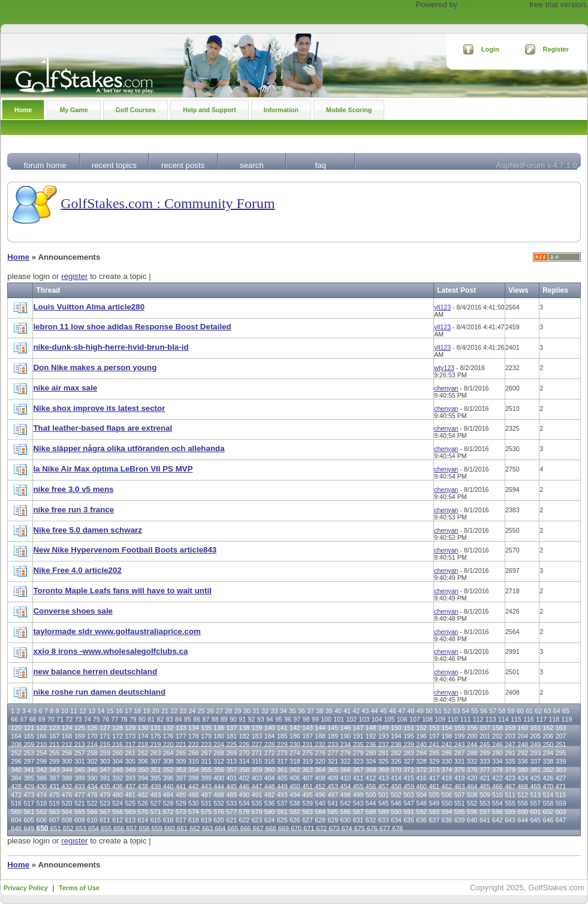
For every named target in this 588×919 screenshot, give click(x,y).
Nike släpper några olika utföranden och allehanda (129, 448)
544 (371, 803)
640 (472, 820)
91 (242, 719)
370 (396, 770)
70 (51, 719)
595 (460, 812)
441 (181, 786)
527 (156, 803)
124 (67, 728)
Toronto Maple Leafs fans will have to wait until (122, 591)
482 (143, 795)
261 (130, 753)
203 (510, 736)
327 (409, 761)
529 (181, 803)
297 (29, 761)
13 (92, 711)
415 (409, 778)
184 (270, 736)
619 (206, 820)
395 (156, 778)
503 (409, 795)
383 (561, 770)
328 (421, 761)
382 (548, 770)
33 (274, 711)
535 (257, 803)
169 (80, 736)
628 (320, 820)
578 (245, 812)
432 (67, 786)
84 (179, 719)
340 (16, 770)
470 (548, 786)
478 (92, 795)
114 (503, 719)
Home (23, 110)
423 (510, 778)
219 (156, 744)
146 (346, 728)
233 (333, 744)
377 (485, 770)
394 (143, 778)
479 (105, 795)
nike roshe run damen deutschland (99, 692)
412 (371, 778)
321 (333, 761)
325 (384, 761)
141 (282, 728)
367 (358, 770)
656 (119, 828)
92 (252, 719)
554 (497, 803)
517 (29, 803)
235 (358, 744)
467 (510, 786)
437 (130, 786)
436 (117, 786)
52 (447, 711)
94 (270, 719)
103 (364, 719)
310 (194, 761)
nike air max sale (65, 388)
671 (309, 828)
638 (447, 820)
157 (485, 728)
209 (29, 744)
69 (42, 719)
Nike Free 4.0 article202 (77, 570)
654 (94, 828)
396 (168, 778)
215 (105, 744)
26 (210, 711)
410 (346, 778)
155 (460, 728)
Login (490, 49)
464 (472, 786)
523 (105, 803)
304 (117, 761)
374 (447, 770)
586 (346, 812)
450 (295, 786)
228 (270, 744)
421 (485, 778)
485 (181, 795)
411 (358, 778)
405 (282, 778)
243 (460, 744)
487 (206, 795)
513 (535, 795)
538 (295, 803)
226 (245, 744)
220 (168, 744)
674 (347, 828)
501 (384, 795)
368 (371, 770)
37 (310, 711)
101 (339, 719)
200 (472, 736)
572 (168, 812)
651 (56, 828)
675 (360, 828)
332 (472, 761)
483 (156, 795)
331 (460, 761)
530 (194, 803)
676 (372, 828)
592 (421, 812)
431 (55, 786)
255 (55, 753)
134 (194, 728)
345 (80, 770)
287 (460, 753)
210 (42, 744)
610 (92, 820)
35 (293, 711)
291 (510, 753)
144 (320, 728)
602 (548, 812)
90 (233, 719)
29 (238, 711)
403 (257, 778)
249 (535, 744)
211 (55, 744)
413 (384, 778)
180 (219, 736)
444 (219, 786)
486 (194, 795)
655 (106, 828)
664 (220, 828)
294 (548, 753)
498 (346, 795)
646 (548, 820)
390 (92, 778)
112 (478, 719)
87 (206, 719)
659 (157, 828)
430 (42, 786)
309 (181, 761)
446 (245, 786)
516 (16, 803)
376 (472, 770)
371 (409, 770)
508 (472, 795)
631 (358, 820)
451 (307, 786)
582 (295, 812)
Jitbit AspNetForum (493, 4)
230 (295, 744)
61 (529, 711)
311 (206, 761)
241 (434, 744)
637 (434, 820)
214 (92, 744)
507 (460, 795)
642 (497, 820)
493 (282, 795)
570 (143, 812)
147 (358, 728)
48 (411, 711)
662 (195, 828)
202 (497, 736)
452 (320, 786)
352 (168, 770)
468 (523, 786)
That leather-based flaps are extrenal (102, 428)
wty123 (444, 368)
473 (29, 795)
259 (105, 753)
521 (80, 803)
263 (156, 753)
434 (92, 786)
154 (447, 728)
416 (421, 778)
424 (523, 778)
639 (460, 820)
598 (497, 812)
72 (69, 719)
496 (320, 795)
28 (228, 711)
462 (447, 786)
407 (307, 778)
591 (409, 812)
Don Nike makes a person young (95, 367)
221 (181, 744)
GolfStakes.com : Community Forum (168, 203)
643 (510, 820)
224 (219, 744)
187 (307, 736)
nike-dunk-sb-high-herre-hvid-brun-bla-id (111, 347)
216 (117, 744)
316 (270, 761)
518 (42, 803)
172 (117, 736)
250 (548, 744)
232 (320, 744)
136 (219, 728)
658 (144, 828)
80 (142, 719)
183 (257, 736)
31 (256, 711)
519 (55, 803)
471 (561, 786)
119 (567, 719)
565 (80, 812)
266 (194, 753)
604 (16, 820)
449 (282, 786)
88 (215, 719)
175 (156, 736)
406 (295, 778)
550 (447, 803)
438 (143, 786)
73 (79, 719)
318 (295, 761)
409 (333, 778)
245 (485, 744)
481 (130, 795)
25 (201, 711)
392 (117, 778)
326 (396, 761)
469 (535, 786)
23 (183, 711)
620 (219, 820)
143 (307, 728)
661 (182, 828)
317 (282, 761)
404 (270, 778)
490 (245, 795)
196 (421, 736)
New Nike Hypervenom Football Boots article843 (125, 550)
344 (67, 770)
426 (548, 778)
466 (497, 786)
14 (101, 711)
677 (385, 828)
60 (520, 711)
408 (320, 778)
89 (224, 719)
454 (346, 786)
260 (117, 753)
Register (556, 49)
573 (181, 812)
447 (257, 786)
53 (457, 711)
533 (231, 803)
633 (384, 820)
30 (247, 711)
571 (156, 812)
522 (92, 803)
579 (257, 812)
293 (535, 753)
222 (194, 744)
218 (143, 744)
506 (447, 795)
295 (561, 753)
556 (523, 803)
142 (295, 728)
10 (65, 711)
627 (307, 820)
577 (231, 812)
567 (105, 812)
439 (156, 786)
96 (288, 719)
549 (434, 803)
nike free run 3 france (73, 510)
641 (485, 820)
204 (523, 736)
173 (130, 736)
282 (396, 753)
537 (282, 803)
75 (97, 719)
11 (74, 711)
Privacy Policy (26, 888)
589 (384, 812)
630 (346, 820)
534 (245, 803)
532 (219, 803)
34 (284, 711)
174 (143, 736)
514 (548, 795)
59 (511, 711)
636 (421, 820)
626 (295, 820)
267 (206, 753)
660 (170, 828)
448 (270, 786)
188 (320, 736)
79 (133, 719)
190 (346, 736)
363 (307, 770)
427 (561, 778)
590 (396, 812)
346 (92, 770)
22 (174, 711)
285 (434, 753)
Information (281, 110)
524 (117, 803)
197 (434, 736)
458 (396, 786)
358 (245, 770)
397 (181, 778)
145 (333, 728)
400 (219, 778)
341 (29, 770)
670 (296, 828)
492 (270, 795)
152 (421, 728)
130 (143, 728)
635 (409, 820)
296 (16, 761)
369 (384, 770)
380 (523, 770)
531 (206, 803)
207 (561, 736)
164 (16, 736)
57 (493, 711)
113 (491, 719)
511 (510, 795)
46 (393, 711)
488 (219, 795)
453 (333, 786)
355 (206, 770)
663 (207, 828)
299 (55, 761)
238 (396, 744)
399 (206, 778)
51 (438, 711)
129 (130, 728)
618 (194, 820)
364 (320, 770)
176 (168, 736)
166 (42, 736)
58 (502, 711)
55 (475, 711)
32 (265, 711)
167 (55, 736)
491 (257, 795)
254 (42, 753)
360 (270, 770)
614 (143, 820)
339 (561, 761)
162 (548, 728)
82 (161, 719)
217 (130, 744)
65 (566, 711)
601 (535, 812)
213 (80, 744)
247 (510, 744)
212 (67, 744)
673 (334, 828)
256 (67, 753)
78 (124, 719)
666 (246, 828)
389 (80, 778)
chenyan (446, 388)
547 (409, 803)
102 (351, 719)
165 (29, 736)
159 (510, 728)
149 (384, 728)
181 (231, 736)
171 (105, 736)
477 (80, 795)
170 (92, 736)
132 (168, 728)
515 (561, 795)
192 (371, 736)
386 (42, 778)
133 (181, 728)
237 (384, 744)
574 (194, 812)
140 (270, 728)
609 (80, 820)
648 (16, 828)
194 (396, 736)
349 (130, 770)
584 (320, 812)
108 (427, 719)
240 (421, 744)
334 (497, 761)
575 (206, 812)
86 (197, 719)
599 (510, 812)
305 (130, 761)
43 (365, 711)
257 (80, 753)
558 (548, 803)
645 (535, 820)
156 (472, 728)
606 (42, 820)
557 (535, 803)
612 (117, 820)
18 (137, 711)
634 (396, 820)
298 (42, 761)
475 (55, 795)
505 (434, 795)
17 (128, 711)
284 (421, 753)
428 (16, 786)
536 (270, 803)
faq (320, 165)
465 (485, 786)
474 (42, 795)
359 (257, 770)
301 (80, 761)
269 (231, 753)
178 (194, 736)
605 (29, 820)
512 (523, 795)
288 (472, 753)
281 (384, 753)
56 (484, 711)
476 (67, 795)
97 (297, 719)
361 (282, 770)
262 (143, 753)
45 (384, 711)
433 (80, 786)
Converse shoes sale (73, 611)
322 (346, 761)
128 (117, 728)
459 (409, 786)
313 (231, 761)
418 (447, 778)
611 (105, 820)
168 (67, 736)
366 (346, 770)
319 (307, 761)
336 (523, 761)
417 (434, 778)
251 (561, 744)
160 (523, 728)
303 (105, 761)
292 (523, 753)
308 (168, 761)
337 (535, 761)
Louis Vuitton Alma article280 (89, 307)
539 (307, 803)
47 (402, 711)
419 (460, 778)
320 (320, 761)
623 (257, 820)
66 (14, 719)
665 (233, 828)
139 (257, 728)
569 (130, 812)
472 (16, 795)
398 (194, 778)
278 (346, 753)
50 (429, 711)
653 (81, 828)
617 (181, 820)
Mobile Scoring (349, 110)
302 (92, 761)
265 (181, 753)
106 (402, 719)
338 (548, 761)
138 (245, 728)
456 (371, 786)
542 (346, 803)
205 (535, 736)
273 (282, 753)
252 (16, 753)
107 (415, 719)
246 (497, 744)
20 (156, 711)
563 (55, 812)
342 (42, 770)
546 (396, 803)
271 (257, 753)
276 (320, 753)
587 (358, 812)
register (74, 276)
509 (485, 795)
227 (257, 744)
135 (206, 728)
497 (333, 795)
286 (447, 753)
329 (434, 761)
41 (347, 711)
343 (55, 770)
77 (114, 719)
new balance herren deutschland (95, 672)
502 (396, 795)
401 (231, 778)
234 (346, 744)
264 (168, 753)
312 (219, 761)
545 (384, 803)
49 (420, 711)
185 (282, 736)
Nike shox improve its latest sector (99, 408)
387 (55, 778)
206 (548, 736)
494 (295, 795)
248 (523, 744)
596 (472, 812)
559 (561, 803)
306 (143, 761)
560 (16, 812)
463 (460, 786)
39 (329, 711)
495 (307, 795)
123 (55, 728)
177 (181, 736)
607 (55, 820)
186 (295, 736)
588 (371, 812)
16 (119, 711)
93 (261, 719)
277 (333, 753)
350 (143, 770)
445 (231, 786)
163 (561, 728)
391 (105, 778)
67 (23, 719)
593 (434, 812)
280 (371, 753)
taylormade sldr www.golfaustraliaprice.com (117, 631)
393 (130, 778)
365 (333, 770)
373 (434, 770)
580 (270, 812)
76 (105, 719)
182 (245, 736)
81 (151, 719)
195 (409, 736)
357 (231, 770)
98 (306, 719)
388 (67, 778)
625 (282, 820)
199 (460, 736)
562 (42, 812)
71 (60, 719)
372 (421, 770)
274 (295, 753)
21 (165, 711)
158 (497, 728)
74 (88, 719)
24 (192, 711)
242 (447, 744)
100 (326, 719)
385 (29, 778)
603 (561, 812)
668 (271, 828)
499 (358, 795)
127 (105, 728)
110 (453, 719)
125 (80, 728)
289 (485, 753)
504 (421, 795)
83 (170, 719)
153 (434, 728)
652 (68, 828)
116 (529, 719)
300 (67, 761)
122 (42, 728)
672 (321, 828)
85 (188, 719)
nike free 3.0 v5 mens (73, 489)
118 (554, 719)
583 (307, 812)
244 (472, 744)
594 (447, 812)
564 (67, 812)
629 (333, 820)
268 (219, 753)
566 (92, 812)
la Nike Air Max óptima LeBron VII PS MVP (113, 469)
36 (301, 711)
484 (168, 795)
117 (541, 719)
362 (295, 770)
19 (147, 711)
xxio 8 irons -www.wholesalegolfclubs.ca (110, 651)
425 (535, 778)
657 (132, 828)
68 (33, 719)
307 (156, 761)
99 (315, 719)
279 (358, 753)
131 (156, 728)
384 (16, 778)
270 (245, 753)
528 (168, 803)
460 (421, 786)
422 (497, 778)
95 (279, 719)
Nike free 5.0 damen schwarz (88, 530)
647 (561, 820)
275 (307, 753)
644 (523, 820)
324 (371, 761)
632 (371, 820)
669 (284, 828)
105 (390, 719)
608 (67, 820)
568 (117, 812)
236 (371, 744)
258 (92, 753)
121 (29, 728)
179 (206, 736)
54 (466, 711)
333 (485, 761)
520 (67, 803)
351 (156, 770)
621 (231, 820)
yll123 (442, 307)
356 (219, 770)
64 (557, 711)
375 (460, 770)
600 (523, 812)
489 (231, 795)
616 (168, 820)
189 (333, 736)
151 (409, 728)
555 (510, 803)
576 (219, 812)
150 (396, 728)
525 (130, 803)
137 (231, 728)
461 (434, 786)
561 (29, 812)
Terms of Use (79, 888)
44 (375, 711)
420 (472, 778)
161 (535, 728)
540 (320, 803)
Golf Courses (136, 110)
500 (371, 795)
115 (516, 719)
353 (181, 770)
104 (377, 719)
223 (206, 744)
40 (338, 711)
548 (421, 803)
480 (117, 795)
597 (485, 812)
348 (117, 770)
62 (538, 711)
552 (472, 803)
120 (16, 728)
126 (92, 728)
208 (16, 744)
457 (384, 786)
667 (258, 828)
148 (371, 728)
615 (156, 820)
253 (29, 753)
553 (485, 803)
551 (460, 803)
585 (333, 812)
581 (282, 812)
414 (396, 778)
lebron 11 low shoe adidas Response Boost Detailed (132, 327)
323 (358, 761)
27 (219, 711)
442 (194, 786)
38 (319, 711)
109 (440, 719)
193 (384, 736)
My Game (73, 110)
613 (130, 820)
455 (358, 786)
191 (358, 736)
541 (333, 803)
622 (245, 820)
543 (358, 803)
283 (409, 753)
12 (83, 711)
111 (466, 719)
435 (105, 786)
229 (282, 744)
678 (397, 828)
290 (497, 753)
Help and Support (209, 110)
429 (29, 786)
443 (206, 786)
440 (168, 786)
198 (447, 736)
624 (270, 820)
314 (245, 761)
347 (105, 770)
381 (535, 770)
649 (29, 828)
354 (194, 770)
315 (257, 761)
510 (497, 795)
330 (447, 761)
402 (245, 778)
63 (548, 711)
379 (510, 770)
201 (485, 736)
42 (356, 711)
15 (110, 711)
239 (409, 744)
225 (231, 744)
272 (270, 753)
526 (143, 803)
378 (497, 770)
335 (510, 761)
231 (307, 744)
